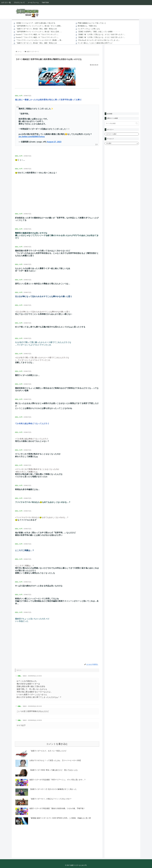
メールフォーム (33, 2)
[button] (137, 123)
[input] (122, 123)
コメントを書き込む (57, 744)
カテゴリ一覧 (6, 2)
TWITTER (45, 2)
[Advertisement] (57, 195)
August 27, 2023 (54, 142)
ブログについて (19, 2)
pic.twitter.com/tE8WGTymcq (32, 137)
